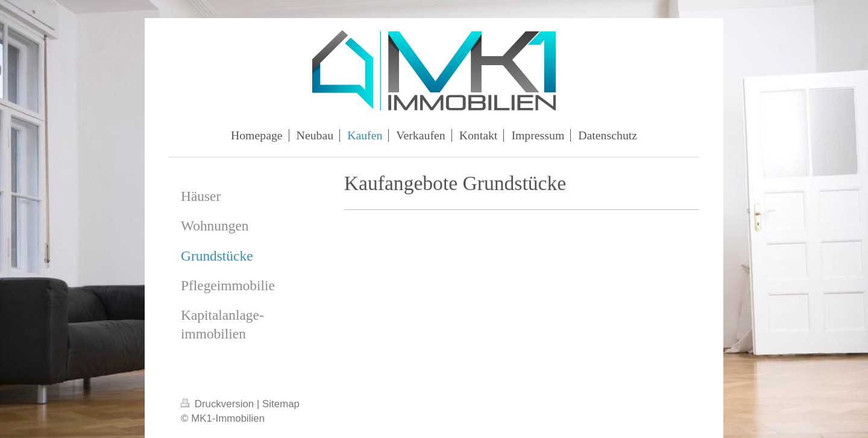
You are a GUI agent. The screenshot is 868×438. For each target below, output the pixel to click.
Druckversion (219, 404)
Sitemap (281, 404)
